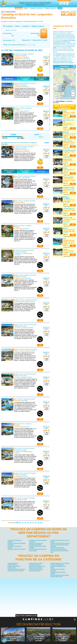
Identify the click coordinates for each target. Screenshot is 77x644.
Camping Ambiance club (57, 565)
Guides (56, 583)
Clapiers (16, 300)
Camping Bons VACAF (14, 566)
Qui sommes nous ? (28, 580)
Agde (16, 176)
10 (41, 523)
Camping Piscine (12, 565)
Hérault (22, 108)
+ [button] (73, 92)
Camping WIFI (12, 568)
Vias (15, 399)
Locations (26, 26)
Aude (22, 350)
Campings (19, 8)
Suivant (47, 143)
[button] (4, 640)
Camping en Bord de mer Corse (16, 549)
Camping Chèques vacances (16, 571)
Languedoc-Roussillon (20, 56)
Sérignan (17, 108)
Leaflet (57, 99)
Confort (37, 135)
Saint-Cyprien (18, 449)
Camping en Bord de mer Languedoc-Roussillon (36, 544)
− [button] (73, 95)
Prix (13, 135)
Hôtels (26, 8)
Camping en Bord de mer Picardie (60, 543)
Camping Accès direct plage (37, 566)
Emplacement (37, 40)
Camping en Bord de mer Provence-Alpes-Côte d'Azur (58, 548)
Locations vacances (36, 8)
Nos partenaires (50, 580)
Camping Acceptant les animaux (17, 569)
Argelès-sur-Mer (19, 83)
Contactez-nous (40, 580)
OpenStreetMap (65, 99)
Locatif (45, 40)
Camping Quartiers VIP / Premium (60, 563)
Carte (60, 8)
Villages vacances (50, 8)
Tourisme (66, 69)
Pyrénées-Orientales (28, 54)
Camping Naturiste (13, 563)
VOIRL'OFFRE (40, 75)
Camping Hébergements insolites (60, 575)
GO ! (44, 33)
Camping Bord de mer (56, 577)
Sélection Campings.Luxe (26, 616)
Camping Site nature (35, 571)
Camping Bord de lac (35, 565)
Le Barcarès (18, 54)
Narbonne (17, 350)
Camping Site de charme (36, 569)
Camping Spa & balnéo (35, 568)
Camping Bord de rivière (36, 563)
